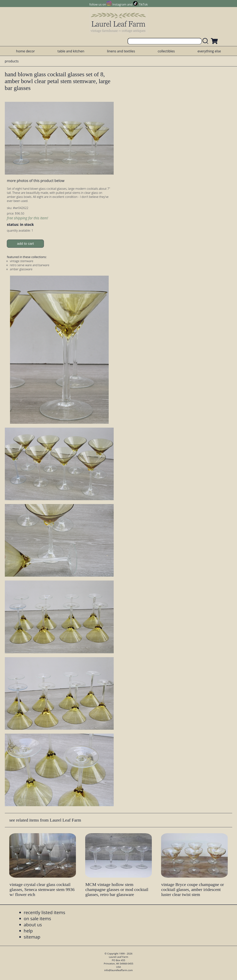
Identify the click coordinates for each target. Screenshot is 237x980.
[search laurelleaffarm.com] (206, 41)
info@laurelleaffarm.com (118, 970)
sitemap (32, 937)
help (28, 931)
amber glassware (21, 269)
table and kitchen (71, 51)
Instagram (119, 4)
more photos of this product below (36, 181)
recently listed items (44, 912)
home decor (25, 51)
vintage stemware (21, 261)
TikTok (143, 4)
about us (33, 925)
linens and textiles (121, 51)
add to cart (25, 244)
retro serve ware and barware (30, 265)
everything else (209, 51)
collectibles (166, 51)
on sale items (37, 918)
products (12, 61)
